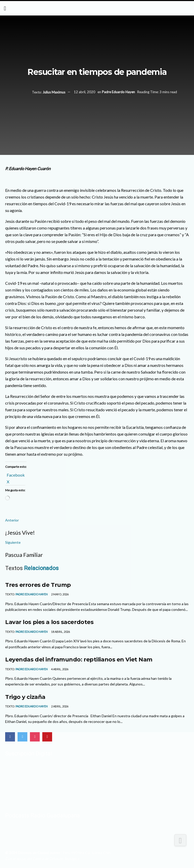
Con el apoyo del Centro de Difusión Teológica (42, 859)
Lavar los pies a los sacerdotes (49, 622)
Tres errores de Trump (38, 585)
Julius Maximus (54, 92)
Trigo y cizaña (25, 697)
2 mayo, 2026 (60, 594)
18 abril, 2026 (60, 632)
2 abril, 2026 (59, 706)
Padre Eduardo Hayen (118, 92)
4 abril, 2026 (59, 669)
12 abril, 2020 (84, 92)
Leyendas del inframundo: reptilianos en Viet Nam (79, 659)
